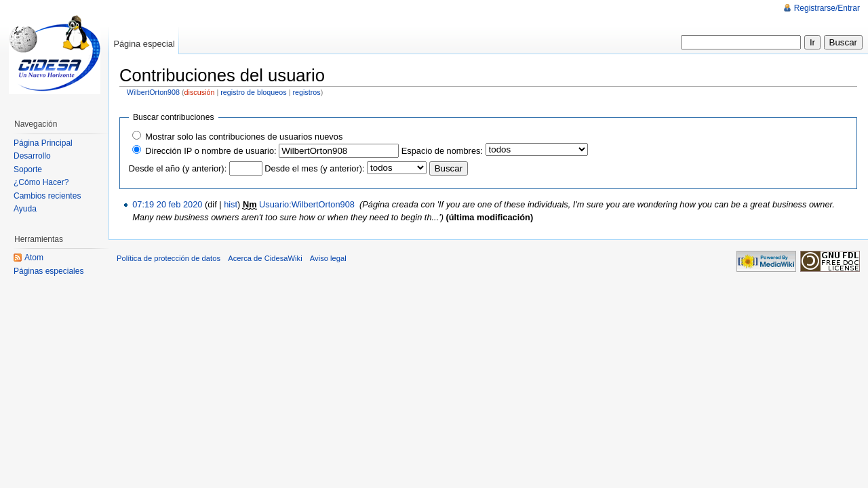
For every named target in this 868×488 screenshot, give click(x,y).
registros (306, 92)
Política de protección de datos (169, 258)
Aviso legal (328, 258)
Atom (34, 258)
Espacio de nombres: (442, 151)
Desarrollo (32, 156)
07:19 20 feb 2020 (167, 204)
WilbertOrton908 (153, 92)
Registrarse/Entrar (827, 8)
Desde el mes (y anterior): (314, 168)
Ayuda (25, 209)
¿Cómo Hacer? (41, 182)
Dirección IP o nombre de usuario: (211, 151)
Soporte (28, 169)
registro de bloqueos (253, 92)
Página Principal (43, 143)
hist (231, 204)
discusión (200, 92)
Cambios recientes (47, 196)
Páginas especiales (48, 271)
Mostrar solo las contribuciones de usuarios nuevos (244, 137)
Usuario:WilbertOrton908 (307, 204)
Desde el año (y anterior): (178, 168)
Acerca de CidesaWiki (265, 258)
